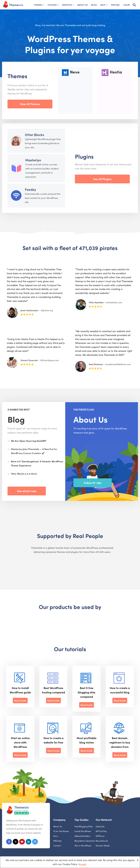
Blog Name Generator (85, 841)
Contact (57, 846)
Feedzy (30, 189)
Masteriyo (33, 160)
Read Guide (20, 701)
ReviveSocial (102, 841)
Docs (56, 836)
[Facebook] (9, 842)
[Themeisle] (13, 5)
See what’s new (27, 491)
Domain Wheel (103, 846)
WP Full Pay (101, 832)
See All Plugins (102, 179)
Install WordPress (83, 832)
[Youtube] (23, 842)
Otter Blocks (34, 135)
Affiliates (57, 841)
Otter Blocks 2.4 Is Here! (24, 474)
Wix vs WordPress (83, 846)
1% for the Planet (61, 832)
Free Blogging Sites (84, 827)
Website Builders (82, 836)
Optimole (100, 827)
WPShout (100, 836)
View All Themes (30, 104)
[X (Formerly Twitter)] (16, 842)
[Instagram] (37, 842)
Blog (94, 5)
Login (126, 5)
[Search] (134, 5)
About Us (83, 5)
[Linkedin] (30, 842)
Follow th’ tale (93, 483)
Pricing (115, 5)
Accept (82, 864)
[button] (44, 5)
